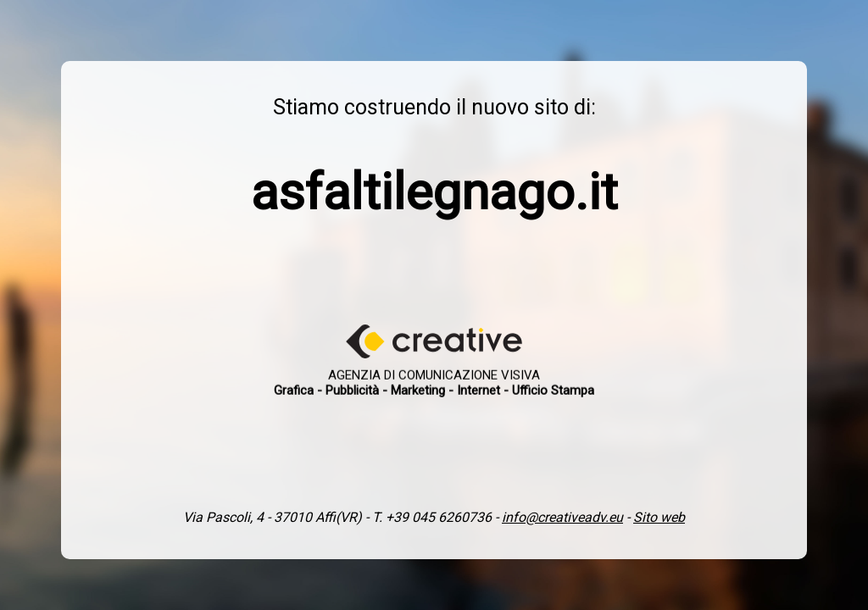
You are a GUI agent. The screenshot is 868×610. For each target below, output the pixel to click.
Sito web (659, 517)
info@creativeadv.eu (562, 517)
